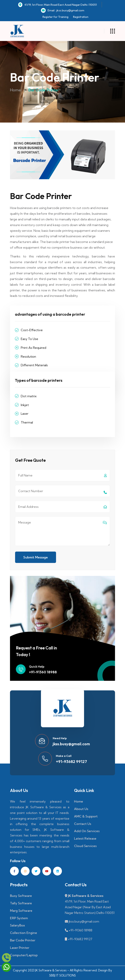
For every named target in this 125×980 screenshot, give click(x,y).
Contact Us (83, 824)
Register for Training (55, 17)
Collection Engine (24, 933)
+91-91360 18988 (43, 672)
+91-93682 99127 (71, 761)
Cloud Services (85, 846)
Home (15, 90)
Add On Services (87, 831)
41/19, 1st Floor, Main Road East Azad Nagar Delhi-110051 (58, 5)
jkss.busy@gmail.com (71, 744)
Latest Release (85, 838)
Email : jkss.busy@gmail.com (63, 10)
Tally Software (21, 903)
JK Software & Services (85, 896)
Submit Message (36, 557)
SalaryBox (17, 925)
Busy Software (21, 896)
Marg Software (21, 911)
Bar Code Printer (23, 940)
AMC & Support (86, 816)
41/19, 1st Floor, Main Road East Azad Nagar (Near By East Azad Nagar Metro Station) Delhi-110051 (90, 907)
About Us (81, 809)
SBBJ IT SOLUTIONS (62, 975)
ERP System (19, 918)
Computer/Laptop (24, 955)
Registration (81, 17)
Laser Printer (20, 948)
